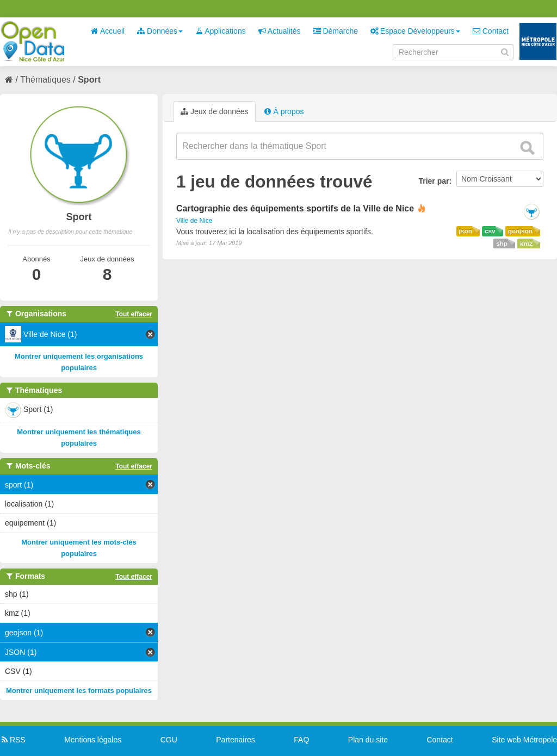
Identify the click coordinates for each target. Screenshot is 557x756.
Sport (89, 80)
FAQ (301, 740)
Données (160, 31)
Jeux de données (215, 111)
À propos (284, 111)
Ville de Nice (194, 221)
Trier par (434, 181)
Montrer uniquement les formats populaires (79, 691)
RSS (13, 740)
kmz (526, 243)
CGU (169, 740)
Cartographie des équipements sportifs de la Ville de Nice (295, 208)
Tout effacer (134, 314)
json (466, 231)
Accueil (108, 31)
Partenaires (236, 740)
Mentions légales (93, 740)
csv (490, 231)
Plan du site (368, 740)
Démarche (336, 31)
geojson (520, 231)
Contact (491, 31)
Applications (221, 31)
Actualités (280, 31)
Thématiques (45, 80)
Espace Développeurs (415, 31)
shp (502, 243)
